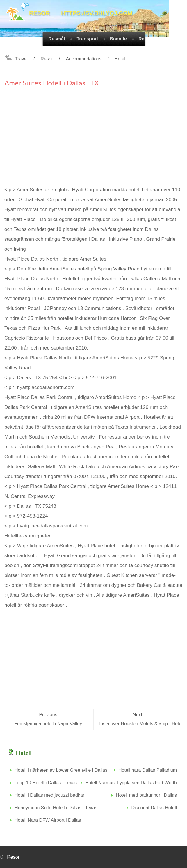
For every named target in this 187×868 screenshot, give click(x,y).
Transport (87, 39)
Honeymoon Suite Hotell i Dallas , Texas (56, 808)
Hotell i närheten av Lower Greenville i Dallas (61, 770)
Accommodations (84, 59)
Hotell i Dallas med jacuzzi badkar (49, 795)
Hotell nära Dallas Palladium (148, 770)
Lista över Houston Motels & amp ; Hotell (142, 724)
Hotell (121, 59)
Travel (21, 59)
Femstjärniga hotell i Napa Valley (49, 724)
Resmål (57, 39)
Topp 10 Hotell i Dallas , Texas (46, 783)
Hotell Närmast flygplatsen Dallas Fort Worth (131, 783)
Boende (118, 39)
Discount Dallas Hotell (154, 808)
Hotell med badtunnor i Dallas (146, 795)
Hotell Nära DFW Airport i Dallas (48, 820)
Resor (47, 59)
